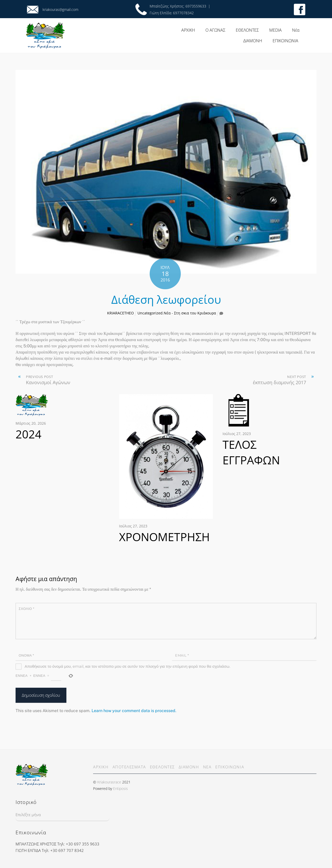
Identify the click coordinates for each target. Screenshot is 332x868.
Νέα (296, 30)
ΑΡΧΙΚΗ (188, 30)
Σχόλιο (26, 609)
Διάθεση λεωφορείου (166, 299)
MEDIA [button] (275, 30)
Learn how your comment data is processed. (134, 711)
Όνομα (26, 655)
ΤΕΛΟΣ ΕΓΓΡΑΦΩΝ (251, 452)
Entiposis (120, 788)
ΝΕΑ (207, 767)
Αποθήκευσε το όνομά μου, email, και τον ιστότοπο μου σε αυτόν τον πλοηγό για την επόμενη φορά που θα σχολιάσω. (127, 666)
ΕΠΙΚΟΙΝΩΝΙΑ (285, 41)
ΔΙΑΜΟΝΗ (253, 41)
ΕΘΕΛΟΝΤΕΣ (247, 30)
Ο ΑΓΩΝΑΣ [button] (215, 30)
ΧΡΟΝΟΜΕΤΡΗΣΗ (164, 537)
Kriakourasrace (109, 782)
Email (182, 655)
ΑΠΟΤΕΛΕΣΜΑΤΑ (129, 767)
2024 (29, 434)
